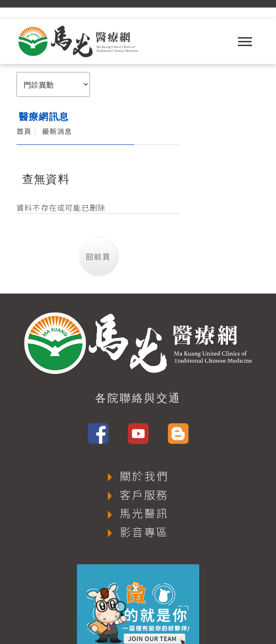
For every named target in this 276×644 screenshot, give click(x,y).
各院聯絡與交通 (138, 359)
